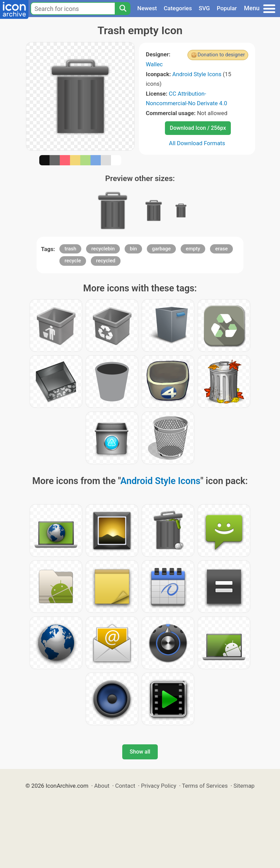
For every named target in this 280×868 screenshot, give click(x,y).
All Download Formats (197, 143)
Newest (147, 8)
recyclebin (103, 249)
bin (133, 249)
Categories (178, 8)
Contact (125, 786)
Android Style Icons (197, 74)
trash (70, 249)
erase (221, 249)
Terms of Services (205, 786)
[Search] (123, 9)
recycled (106, 261)
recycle (73, 261)
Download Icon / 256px (198, 128)
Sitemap (244, 786)
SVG (204, 8)
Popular (227, 8)
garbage (161, 249)
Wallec (154, 64)
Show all (140, 752)
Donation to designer (221, 55)
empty (193, 249)
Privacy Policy (159, 786)
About (102, 786)
